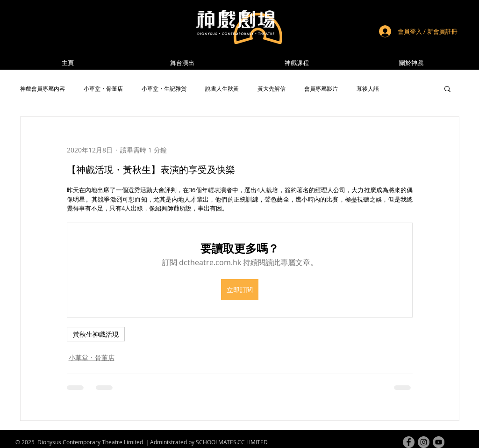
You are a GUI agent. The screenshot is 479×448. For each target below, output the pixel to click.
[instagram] (424, 442)
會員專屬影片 (321, 89)
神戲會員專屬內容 (43, 89)
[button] (411, 63)
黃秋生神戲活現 (96, 334)
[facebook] (409, 442)
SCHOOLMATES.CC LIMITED (232, 442)
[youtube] (439, 442)
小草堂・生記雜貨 (164, 89)
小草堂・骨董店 (103, 89)
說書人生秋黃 (222, 89)
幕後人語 (368, 89)
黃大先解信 (272, 89)
